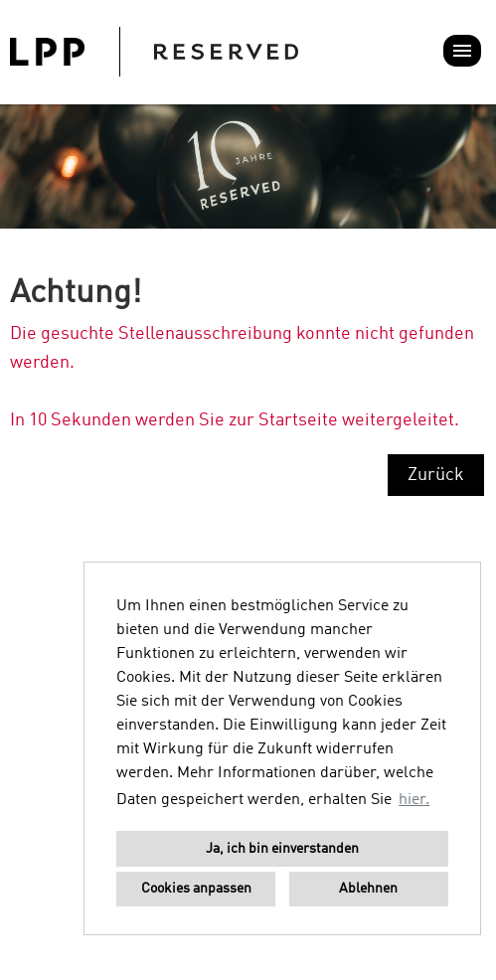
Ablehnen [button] (368, 889)
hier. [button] (414, 800)
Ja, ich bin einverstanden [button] (282, 849)
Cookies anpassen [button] (196, 889)
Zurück (436, 475)
